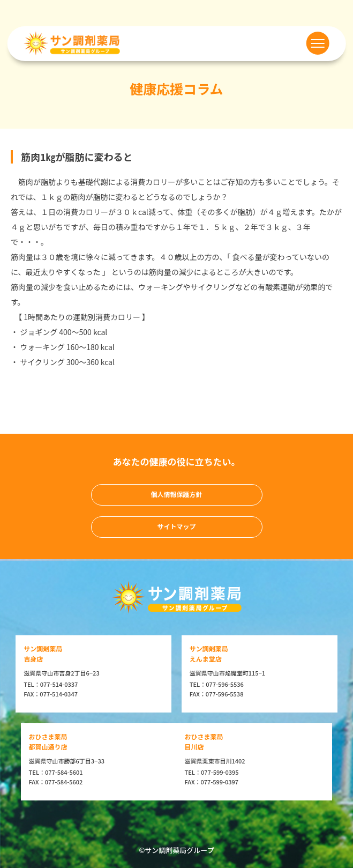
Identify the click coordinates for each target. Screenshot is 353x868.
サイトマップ (176, 526)
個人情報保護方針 (176, 494)
